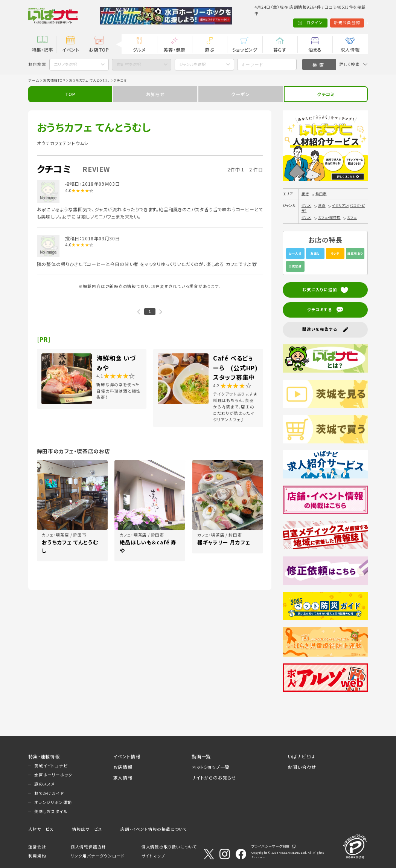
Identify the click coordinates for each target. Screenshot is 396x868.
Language (353, 22)
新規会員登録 (320, 22)
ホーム (34, 80)
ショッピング (245, 50)
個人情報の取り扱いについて (169, 847)
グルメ (139, 50)
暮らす (280, 50)
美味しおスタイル (51, 811)
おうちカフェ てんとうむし (89, 80)
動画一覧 (201, 756)
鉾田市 (321, 194)
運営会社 (37, 847)
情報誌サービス (87, 829)
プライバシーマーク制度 (271, 846)
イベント (71, 50)
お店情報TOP (54, 80)
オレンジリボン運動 (53, 802)
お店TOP (99, 50)
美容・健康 (174, 50)
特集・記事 (43, 50)
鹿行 (305, 194)
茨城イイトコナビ (51, 766)
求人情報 (350, 50)
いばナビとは (301, 756)
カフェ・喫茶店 (329, 218)
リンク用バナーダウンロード (98, 856)
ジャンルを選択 (193, 64)
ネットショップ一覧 (211, 767)
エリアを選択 (65, 64)
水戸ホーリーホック (53, 775)
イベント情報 (127, 756)
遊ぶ (209, 50)
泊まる (315, 50)
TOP (70, 94)
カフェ (352, 218)
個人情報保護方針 (88, 847)
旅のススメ (45, 784)
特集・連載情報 (44, 756)
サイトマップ (153, 856)
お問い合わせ (302, 767)
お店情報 (123, 767)
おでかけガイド (49, 793)
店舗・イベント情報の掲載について (154, 829)
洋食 (322, 206)
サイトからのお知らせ (214, 777)
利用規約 (37, 856)
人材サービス (41, 829)
